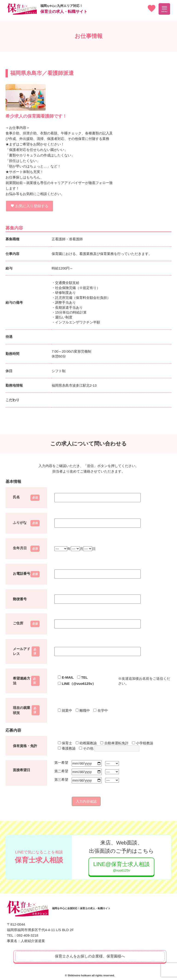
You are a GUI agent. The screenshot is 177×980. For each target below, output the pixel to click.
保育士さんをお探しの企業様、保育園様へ (90, 956)
